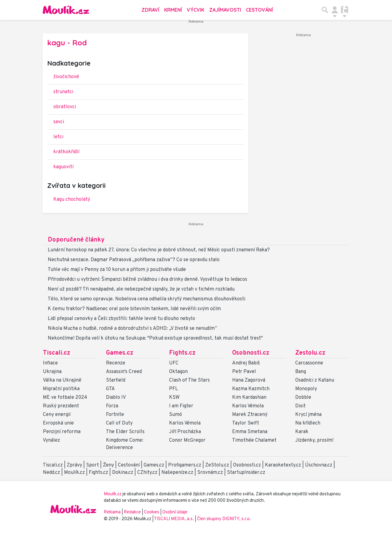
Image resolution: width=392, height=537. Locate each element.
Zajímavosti (225, 10)
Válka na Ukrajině (62, 380)
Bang (301, 372)
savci (59, 122)
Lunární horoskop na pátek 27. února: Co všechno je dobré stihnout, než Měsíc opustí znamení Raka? (159, 250)
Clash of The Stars (189, 380)
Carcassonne (309, 363)
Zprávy (74, 465)
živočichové (66, 77)
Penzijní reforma (62, 432)
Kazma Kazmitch (251, 389)
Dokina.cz (123, 473)
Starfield (116, 380)
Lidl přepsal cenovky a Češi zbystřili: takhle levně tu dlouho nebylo (121, 319)
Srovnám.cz (210, 473)
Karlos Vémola (185, 423)
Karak (302, 432)
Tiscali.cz (57, 353)
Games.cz (120, 353)
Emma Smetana (250, 432)
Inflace (50, 363)
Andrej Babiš (246, 363)
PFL (173, 389)
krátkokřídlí (66, 152)
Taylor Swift (246, 423)
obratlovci (65, 107)
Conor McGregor (187, 440)
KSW (174, 398)
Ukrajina (52, 372)
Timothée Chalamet (254, 440)
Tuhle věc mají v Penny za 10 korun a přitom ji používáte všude (117, 270)
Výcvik (196, 10)
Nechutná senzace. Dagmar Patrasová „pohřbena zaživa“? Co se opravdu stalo (134, 260)
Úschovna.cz (319, 465)
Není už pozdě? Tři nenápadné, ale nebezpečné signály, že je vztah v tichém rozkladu (141, 289)
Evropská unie (58, 423)
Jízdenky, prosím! (314, 440)
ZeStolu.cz (217, 465)
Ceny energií (57, 415)
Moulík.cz (74, 473)
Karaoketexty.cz (283, 465)
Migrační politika (61, 389)
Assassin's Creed (124, 372)
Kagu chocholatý (72, 200)
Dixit (300, 406)
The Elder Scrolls (125, 432)
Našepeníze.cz (177, 473)
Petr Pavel (244, 372)
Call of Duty (119, 423)
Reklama (112, 512)
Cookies (152, 512)
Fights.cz (182, 353)
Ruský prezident (61, 406)
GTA (110, 389)
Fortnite (115, 415)
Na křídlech (308, 423)
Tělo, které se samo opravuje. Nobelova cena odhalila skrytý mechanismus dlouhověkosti (147, 299)
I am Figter (181, 406)
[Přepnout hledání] (325, 10)
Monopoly (306, 389)
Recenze (116, 363)
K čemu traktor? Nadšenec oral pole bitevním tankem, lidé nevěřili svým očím (134, 309)
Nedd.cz (51, 473)
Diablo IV (116, 398)
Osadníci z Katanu (315, 380)
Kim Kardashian (249, 398)
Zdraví (150, 10)
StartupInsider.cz (246, 473)
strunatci (63, 92)
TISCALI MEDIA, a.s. (174, 519)
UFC (174, 363)
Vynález (51, 440)
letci (58, 137)
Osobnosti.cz (251, 353)
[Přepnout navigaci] (335, 10)
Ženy (108, 465)
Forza (112, 406)
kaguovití (63, 167)
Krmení (173, 10)
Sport (92, 465)
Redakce (132, 512)
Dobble (303, 398)
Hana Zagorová (249, 380)
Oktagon (178, 372)
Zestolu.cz (310, 353)
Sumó (175, 415)
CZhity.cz (147, 473)
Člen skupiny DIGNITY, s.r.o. (224, 519)
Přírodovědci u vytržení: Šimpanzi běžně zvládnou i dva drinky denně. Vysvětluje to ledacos (147, 280)
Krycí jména (308, 415)
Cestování (259, 10)
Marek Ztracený (250, 415)
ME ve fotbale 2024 (65, 398)
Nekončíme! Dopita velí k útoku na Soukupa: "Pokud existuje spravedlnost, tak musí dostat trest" (155, 338)
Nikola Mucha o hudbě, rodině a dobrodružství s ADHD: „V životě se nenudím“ (132, 329)
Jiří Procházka (185, 432)
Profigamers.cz (185, 465)
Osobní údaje (175, 512)
